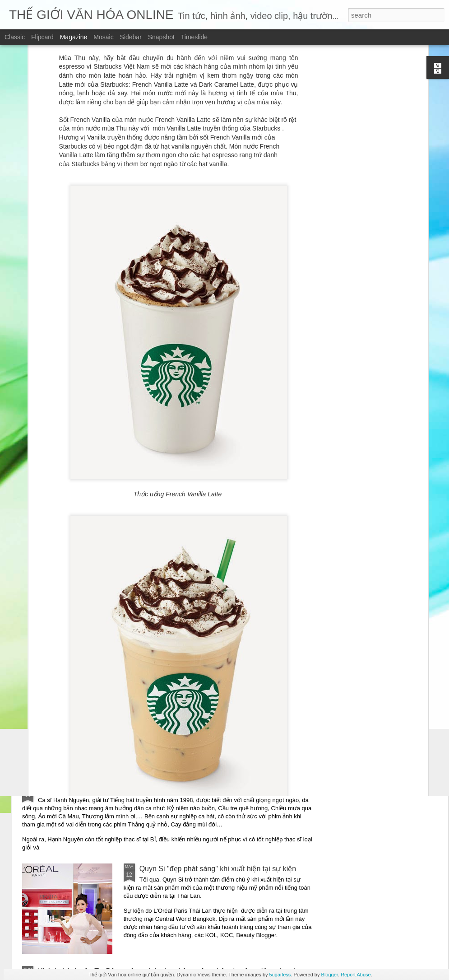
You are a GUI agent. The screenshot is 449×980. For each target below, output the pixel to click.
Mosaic (103, 37)
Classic (15, 37)
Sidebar (131, 37)
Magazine (74, 37)
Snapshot (161, 37)
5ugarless (280, 975)
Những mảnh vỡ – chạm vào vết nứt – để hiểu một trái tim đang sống (149, 703)
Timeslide (194, 37)
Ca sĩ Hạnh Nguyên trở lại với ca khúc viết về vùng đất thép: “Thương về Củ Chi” (168, 789)
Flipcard (42, 37)
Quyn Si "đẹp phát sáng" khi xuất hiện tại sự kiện (218, 869)
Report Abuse (356, 975)
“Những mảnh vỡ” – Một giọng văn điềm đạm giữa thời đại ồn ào (142, 638)
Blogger (330, 975)
